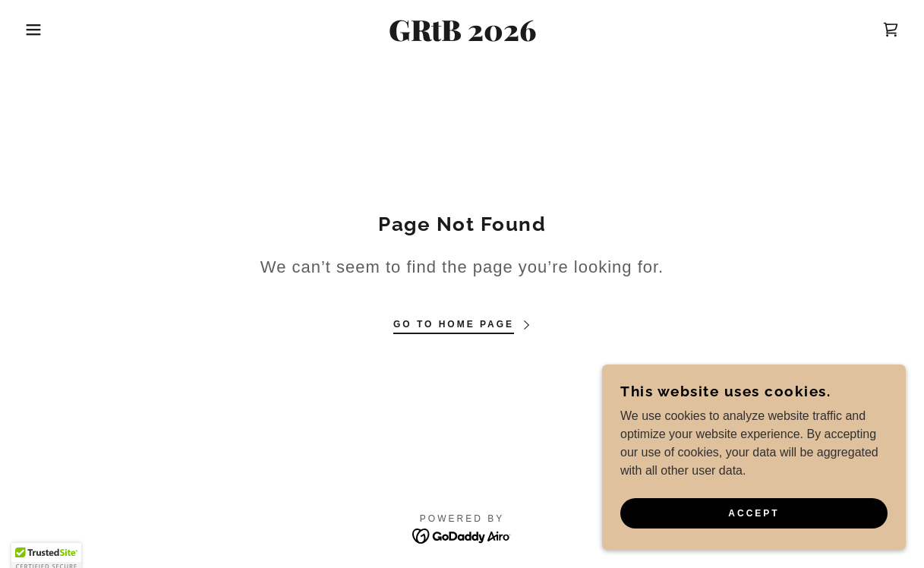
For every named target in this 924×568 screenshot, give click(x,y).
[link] (462, 37)
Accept (754, 513)
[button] (46, 30)
